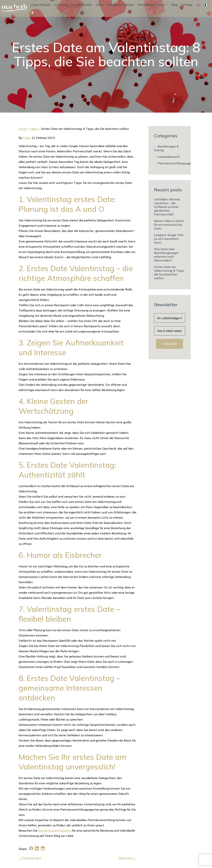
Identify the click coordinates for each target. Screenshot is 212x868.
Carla (27, 138)
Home (23, 129)
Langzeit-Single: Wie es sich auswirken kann (169, 239)
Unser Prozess (41, 5)
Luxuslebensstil (168, 157)
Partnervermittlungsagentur (177, 163)
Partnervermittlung (153, 5)
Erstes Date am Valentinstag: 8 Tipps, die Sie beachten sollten (169, 272)
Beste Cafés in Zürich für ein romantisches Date (169, 225)
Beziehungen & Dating (166, 148)
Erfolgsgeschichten (120, 5)
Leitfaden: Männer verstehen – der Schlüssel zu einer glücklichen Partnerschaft (167, 207)
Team (99, 5)
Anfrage (187, 5)
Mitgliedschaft (81, 5)
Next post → (128, 858)
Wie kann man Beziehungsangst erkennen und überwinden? (166, 255)
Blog (174, 5)
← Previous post (30, 858)
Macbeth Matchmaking (55, 830)
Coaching (61, 5)
